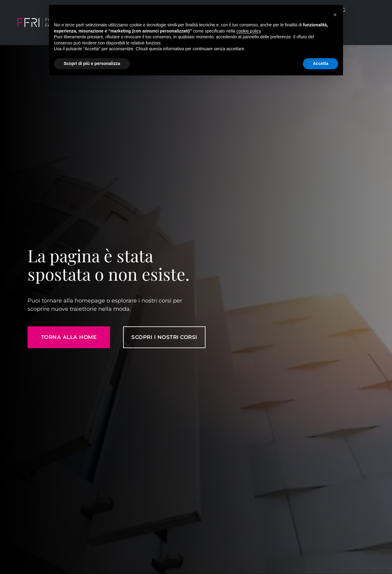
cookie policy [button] (249, 31)
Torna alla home (69, 337)
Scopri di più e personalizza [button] (92, 63)
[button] (335, 15)
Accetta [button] (320, 63)
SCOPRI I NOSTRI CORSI (164, 337)
